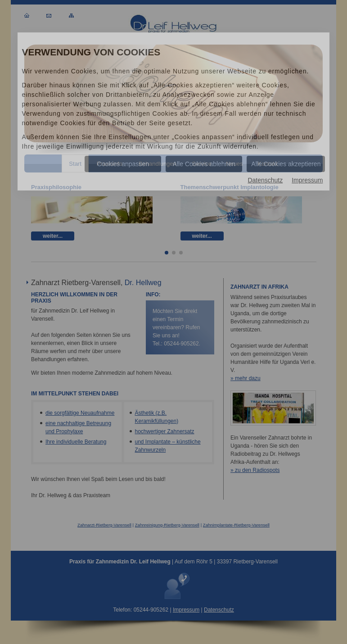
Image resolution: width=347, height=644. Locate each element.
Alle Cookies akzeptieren (286, 164)
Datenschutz (265, 180)
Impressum (307, 180)
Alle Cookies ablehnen (204, 164)
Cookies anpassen (123, 164)
